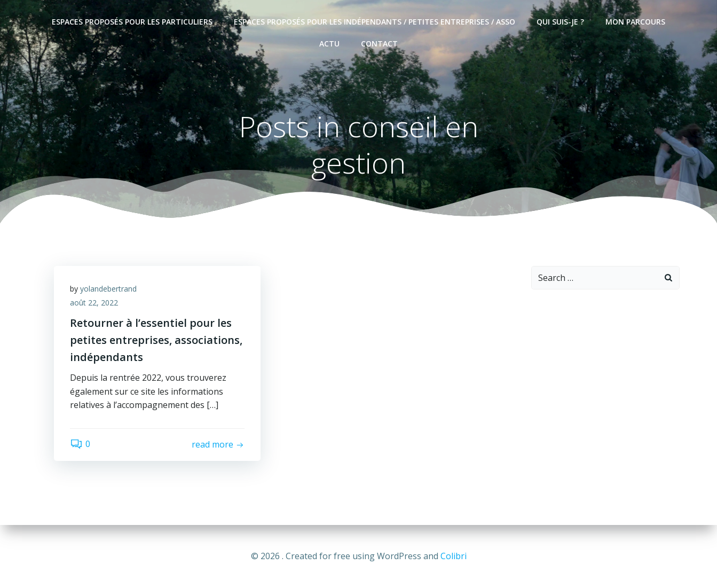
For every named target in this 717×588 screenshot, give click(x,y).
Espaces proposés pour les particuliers (132, 22)
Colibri (454, 556)
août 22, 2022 (94, 303)
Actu (329, 44)
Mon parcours (635, 22)
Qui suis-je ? (560, 22)
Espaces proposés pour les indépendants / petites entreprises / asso (375, 22)
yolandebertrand (108, 289)
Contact (379, 44)
